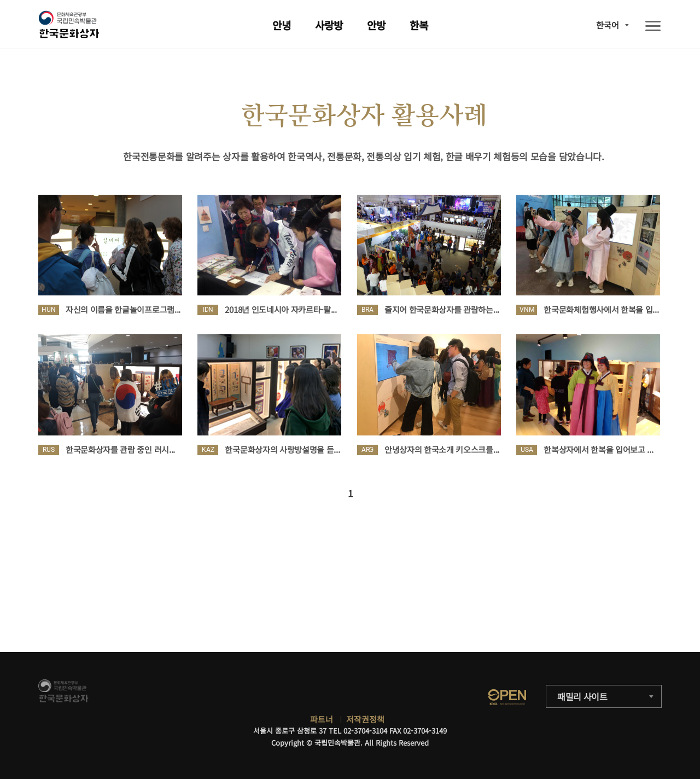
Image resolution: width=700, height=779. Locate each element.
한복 (419, 25)
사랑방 (329, 25)
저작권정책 (365, 719)
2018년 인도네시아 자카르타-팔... (281, 309)
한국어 (608, 25)
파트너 (322, 719)
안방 (376, 25)
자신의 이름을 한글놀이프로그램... (123, 309)
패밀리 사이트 (582, 696)
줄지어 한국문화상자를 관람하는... (442, 309)
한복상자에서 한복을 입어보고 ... (598, 449)
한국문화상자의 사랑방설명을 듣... (282, 449)
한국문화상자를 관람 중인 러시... (120, 449)
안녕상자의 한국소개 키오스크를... (442, 449)
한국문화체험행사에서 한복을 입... (601, 309)
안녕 (282, 25)
